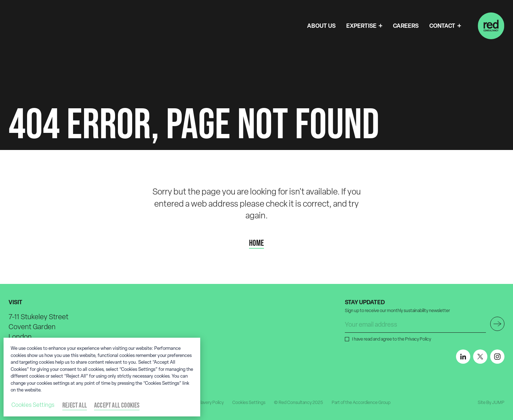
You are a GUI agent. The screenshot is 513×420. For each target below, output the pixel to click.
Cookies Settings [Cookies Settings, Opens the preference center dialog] (33, 405)
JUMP (498, 402)
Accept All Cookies (117, 405)
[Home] (491, 26)
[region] (102, 377)
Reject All (75, 405)
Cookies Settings (249, 402)
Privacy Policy (418, 339)
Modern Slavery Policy (203, 402)
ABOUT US (321, 26)
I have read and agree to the (391, 339)
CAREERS (406, 26)
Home (256, 243)
